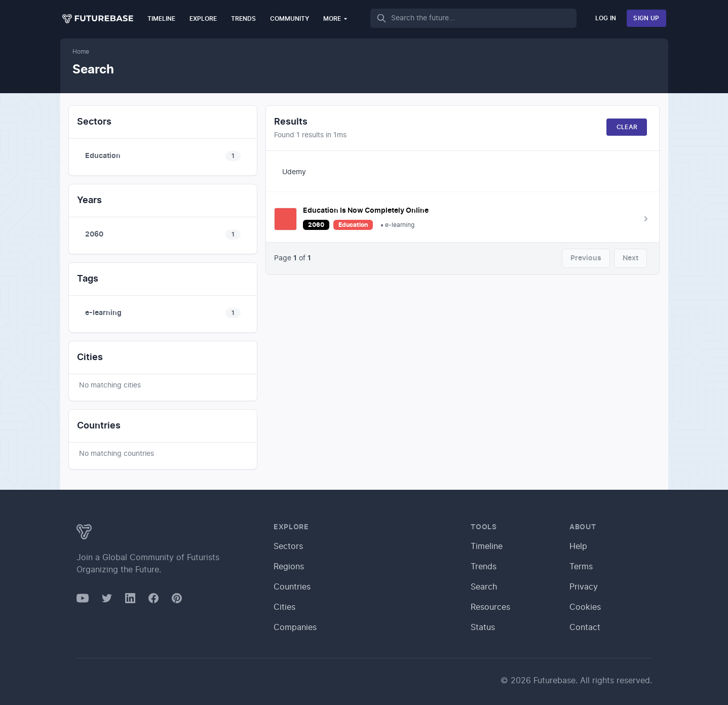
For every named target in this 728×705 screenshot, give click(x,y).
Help (578, 546)
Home (81, 52)
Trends (243, 19)
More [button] (336, 18)
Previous (586, 258)
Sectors (288, 546)
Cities (284, 607)
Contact (585, 628)
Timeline (161, 19)
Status (483, 628)
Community (290, 19)
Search (484, 587)
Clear (627, 127)
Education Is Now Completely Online (366, 211)
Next (630, 258)
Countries (292, 587)
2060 (316, 225)
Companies (295, 628)
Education (353, 225)
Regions (289, 567)
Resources (490, 607)
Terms (581, 567)
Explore (203, 19)
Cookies (585, 607)
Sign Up (646, 18)
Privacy (584, 587)
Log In (606, 18)
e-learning (400, 225)
